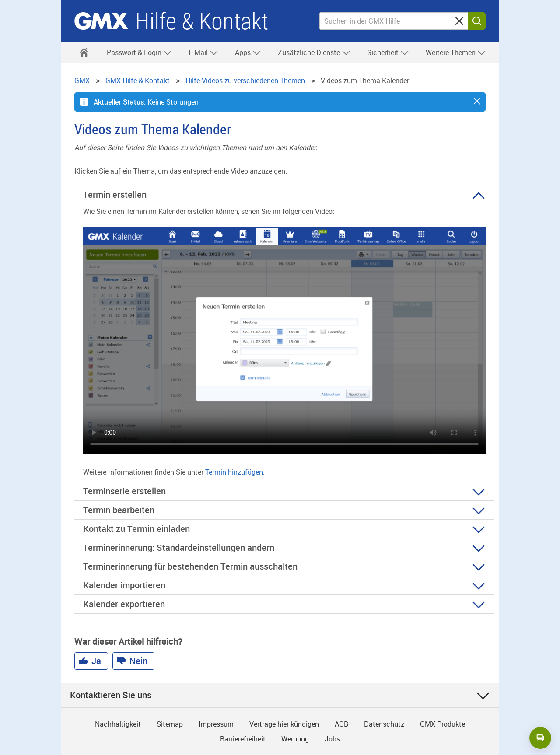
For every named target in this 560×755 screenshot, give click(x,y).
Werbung (295, 739)
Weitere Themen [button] (456, 52)
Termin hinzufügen (234, 472)
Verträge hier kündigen (284, 724)
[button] (477, 101)
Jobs (332, 739)
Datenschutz (384, 724)
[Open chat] (540, 738)
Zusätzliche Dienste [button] (314, 52)
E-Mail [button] (203, 52)
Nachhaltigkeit (118, 724)
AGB (341, 724)
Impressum (216, 724)
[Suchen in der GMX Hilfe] (394, 21)
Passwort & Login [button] (139, 52)
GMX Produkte (443, 724)
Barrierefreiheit (243, 739)
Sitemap (170, 724)
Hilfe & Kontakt (202, 21)
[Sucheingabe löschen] (459, 21)
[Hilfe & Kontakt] (84, 52)
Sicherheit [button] (388, 52)
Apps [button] (248, 52)
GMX (101, 21)
